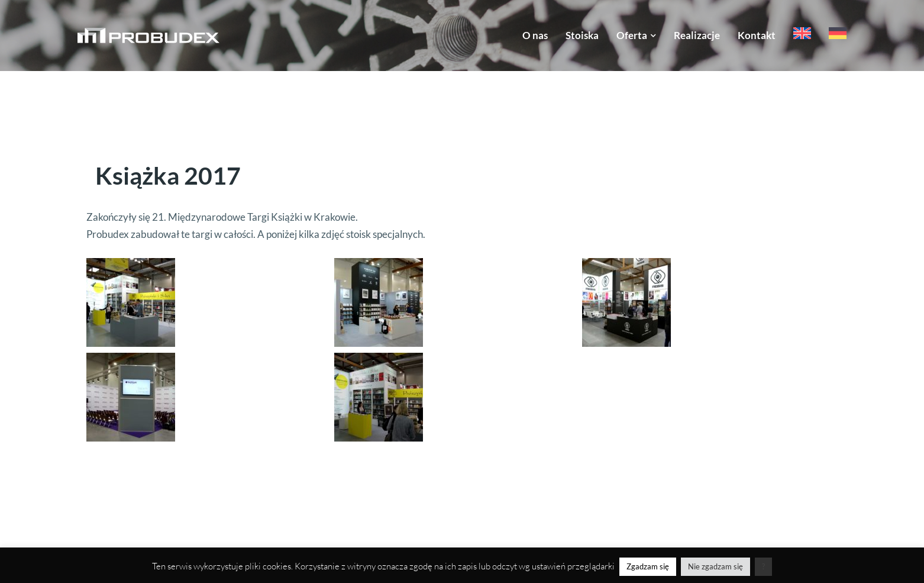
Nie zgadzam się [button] (715, 566)
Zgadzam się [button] (648, 566)
